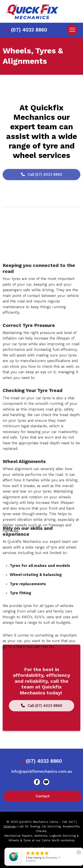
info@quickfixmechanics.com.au (42, 771)
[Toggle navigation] (72, 30)
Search (35, 848)
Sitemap (10, 826)
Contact (43, 796)
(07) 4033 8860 (26, 30)
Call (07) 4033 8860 (42, 184)
